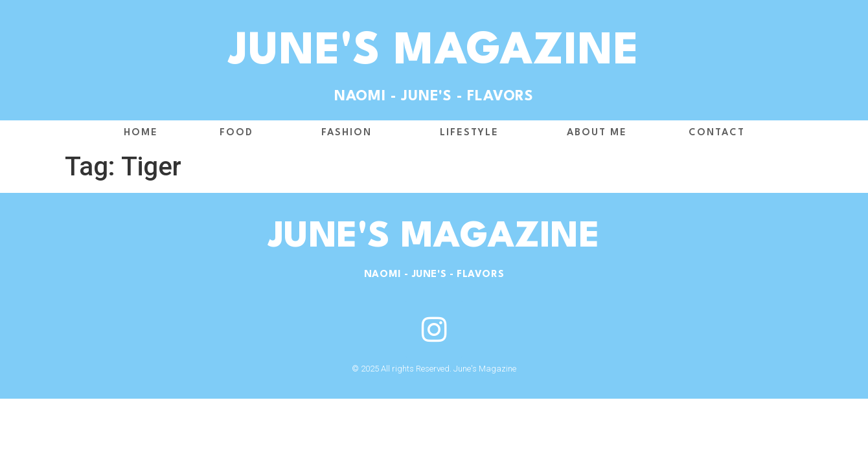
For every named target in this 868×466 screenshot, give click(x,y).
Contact (717, 133)
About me (597, 133)
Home (141, 133)
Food (240, 133)
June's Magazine (434, 52)
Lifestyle (473, 133)
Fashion (350, 133)
